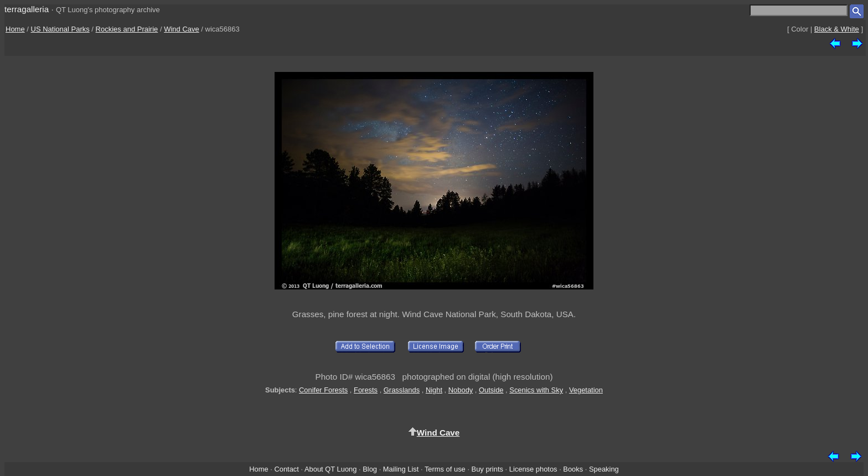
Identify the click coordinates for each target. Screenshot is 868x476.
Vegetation (586, 390)
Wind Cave (182, 29)
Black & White (837, 29)
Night (434, 390)
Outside (491, 390)
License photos (533, 469)
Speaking (604, 469)
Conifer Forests (323, 390)
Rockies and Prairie (127, 29)
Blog (370, 469)
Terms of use (445, 469)
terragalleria (27, 9)
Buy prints (487, 469)
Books (573, 469)
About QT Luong (330, 469)
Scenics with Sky (536, 390)
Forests (366, 390)
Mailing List (401, 469)
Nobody (461, 390)
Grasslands (402, 390)
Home (15, 29)
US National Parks (60, 29)
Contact (286, 469)
